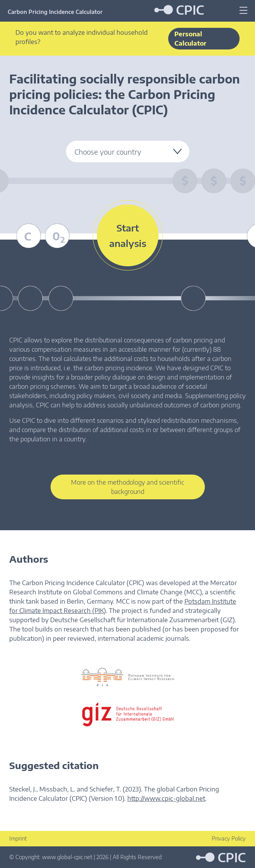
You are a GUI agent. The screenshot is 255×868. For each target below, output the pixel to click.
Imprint (18, 838)
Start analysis (128, 235)
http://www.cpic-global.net (166, 798)
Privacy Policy (229, 838)
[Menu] (243, 10)
